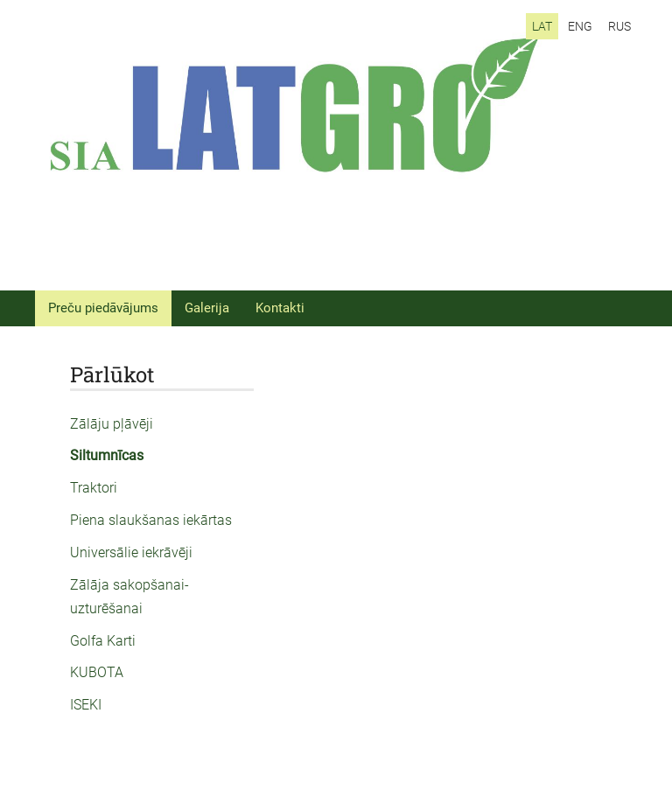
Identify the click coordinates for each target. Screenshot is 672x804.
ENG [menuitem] (580, 26)
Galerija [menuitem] (207, 308)
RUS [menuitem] (619, 26)
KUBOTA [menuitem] (97, 672)
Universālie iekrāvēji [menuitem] (131, 552)
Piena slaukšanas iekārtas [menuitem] (151, 520)
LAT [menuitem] (542, 26)
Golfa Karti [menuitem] (103, 641)
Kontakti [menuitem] (280, 308)
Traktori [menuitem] (94, 488)
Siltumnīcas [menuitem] (107, 455)
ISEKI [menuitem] (86, 705)
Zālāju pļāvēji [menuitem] (112, 424)
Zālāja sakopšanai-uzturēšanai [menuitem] (129, 597)
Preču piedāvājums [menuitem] (103, 308)
